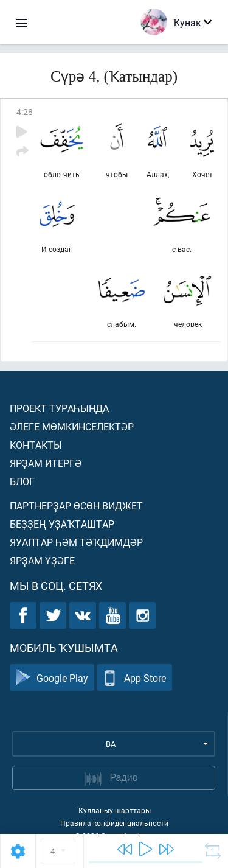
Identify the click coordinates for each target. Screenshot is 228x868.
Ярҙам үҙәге (42, 560)
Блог (22, 481)
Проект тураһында (59, 408)
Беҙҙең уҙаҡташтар (62, 524)
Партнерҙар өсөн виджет (76, 506)
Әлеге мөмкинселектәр (72, 426)
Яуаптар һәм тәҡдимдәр (76, 542)
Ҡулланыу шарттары (114, 810)
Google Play (52, 678)
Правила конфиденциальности (114, 823)
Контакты (36, 445)
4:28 (25, 112)
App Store (135, 678)
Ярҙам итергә (46, 463)
